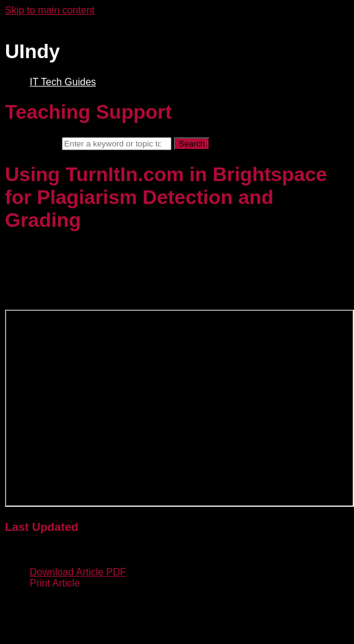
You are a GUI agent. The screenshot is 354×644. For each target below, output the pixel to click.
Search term (32, 143)
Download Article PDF (78, 572)
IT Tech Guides (63, 82)
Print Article (55, 583)
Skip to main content (50, 10)
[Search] (117, 144)
